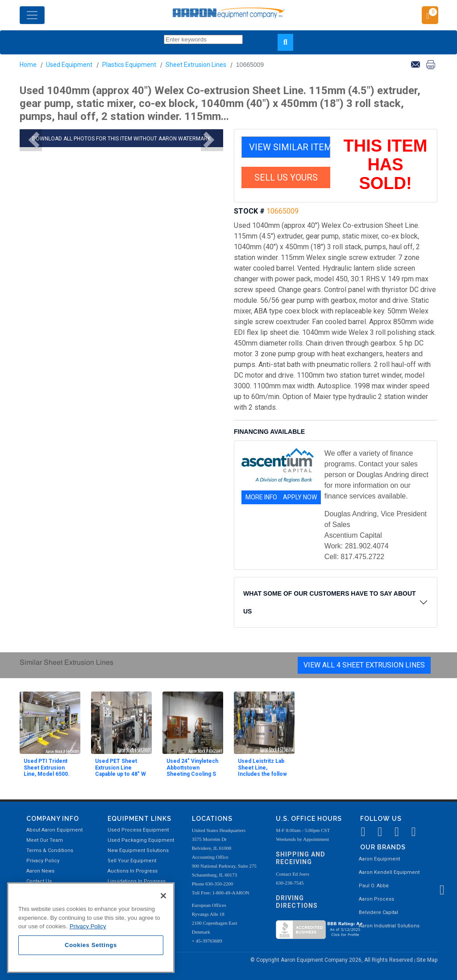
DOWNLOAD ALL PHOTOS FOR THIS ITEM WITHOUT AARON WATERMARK (121, 139)
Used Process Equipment (138, 830)
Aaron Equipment (379, 859)
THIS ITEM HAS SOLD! (386, 165)
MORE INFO (261, 497)
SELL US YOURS (286, 177)
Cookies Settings (91, 945)
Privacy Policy (43, 861)
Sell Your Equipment (132, 861)
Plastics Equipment (129, 65)
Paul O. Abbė (374, 886)
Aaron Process (376, 899)
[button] (31, 140)
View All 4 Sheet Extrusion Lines (364, 665)
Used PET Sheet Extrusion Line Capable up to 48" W (120, 768)
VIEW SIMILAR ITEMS (290, 147)
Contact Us (39, 881)
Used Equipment (69, 65)
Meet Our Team (45, 840)
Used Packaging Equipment (141, 840)
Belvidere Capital (378, 912)
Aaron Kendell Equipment (389, 872)
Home (28, 65)
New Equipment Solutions (138, 850)
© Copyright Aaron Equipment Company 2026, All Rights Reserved (332, 960)
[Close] (163, 896)
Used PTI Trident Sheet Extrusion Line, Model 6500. (47, 768)
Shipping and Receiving (301, 858)
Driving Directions (297, 902)
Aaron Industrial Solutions (389, 926)
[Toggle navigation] (32, 15)
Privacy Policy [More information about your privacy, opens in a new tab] (88, 926)
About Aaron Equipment (54, 830)
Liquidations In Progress (137, 881)
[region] (91, 928)
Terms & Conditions (50, 850)
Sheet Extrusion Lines (196, 65)
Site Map (427, 960)
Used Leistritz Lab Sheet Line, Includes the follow (262, 768)
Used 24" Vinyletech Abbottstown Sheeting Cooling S (192, 768)
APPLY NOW (300, 497)
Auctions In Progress (133, 871)
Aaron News (40, 871)
